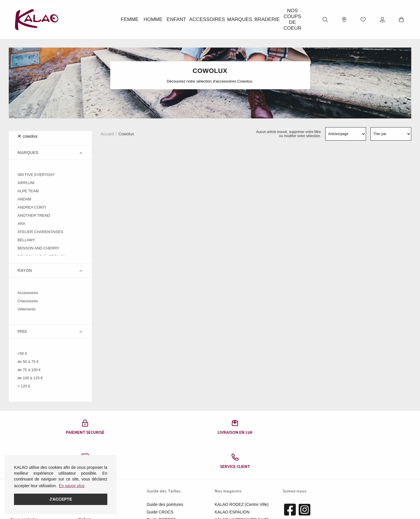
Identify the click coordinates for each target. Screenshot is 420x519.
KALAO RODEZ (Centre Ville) (242, 470)
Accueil (107, 134)
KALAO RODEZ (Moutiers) (239, 501)
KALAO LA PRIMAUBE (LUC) (242, 485)
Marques (238, 20)
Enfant (182, 20)
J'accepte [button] (61, 499)
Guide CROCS (160, 478)
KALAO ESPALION (232, 478)
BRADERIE (264, 20)
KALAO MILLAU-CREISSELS (242, 493)
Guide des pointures (165, 470)
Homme (156, 20)
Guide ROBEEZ (161, 485)
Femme (130, 20)
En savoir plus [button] (72, 486)
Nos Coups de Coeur (290, 20)
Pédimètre (156, 493)
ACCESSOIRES (210, 20)
